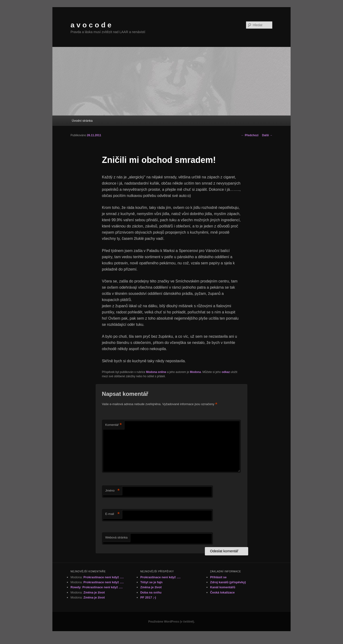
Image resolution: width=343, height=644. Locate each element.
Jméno (112, 491)
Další (267, 135)
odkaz (226, 372)
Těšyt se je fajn (151, 582)
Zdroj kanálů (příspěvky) (228, 582)
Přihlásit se (218, 577)
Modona (195, 372)
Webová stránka (116, 537)
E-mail (112, 514)
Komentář (113, 425)
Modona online (156, 372)
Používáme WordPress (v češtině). (171, 622)
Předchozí (250, 135)
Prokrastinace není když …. (103, 577)
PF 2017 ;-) (148, 597)
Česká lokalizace (222, 592)
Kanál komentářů (223, 587)
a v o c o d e (91, 25)
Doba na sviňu (151, 592)
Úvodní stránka (82, 121)
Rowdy (76, 587)
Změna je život (94, 592)
